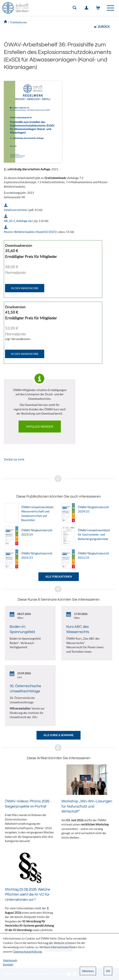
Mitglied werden (40, 427)
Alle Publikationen (59, 577)
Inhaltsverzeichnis (16, 210)
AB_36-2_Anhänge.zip (18, 221)
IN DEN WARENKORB (25, 288)
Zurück (104, 27)
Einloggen (87, 9)
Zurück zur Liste (14, 459)
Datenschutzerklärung (28, 951)
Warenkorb (99, 9)
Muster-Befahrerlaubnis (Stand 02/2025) (30, 232)
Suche (75, 9)
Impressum (10, 960)
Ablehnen (88, 971)
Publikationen (19, 22)
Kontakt (8, 964)
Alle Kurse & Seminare (59, 735)
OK (108, 971)
